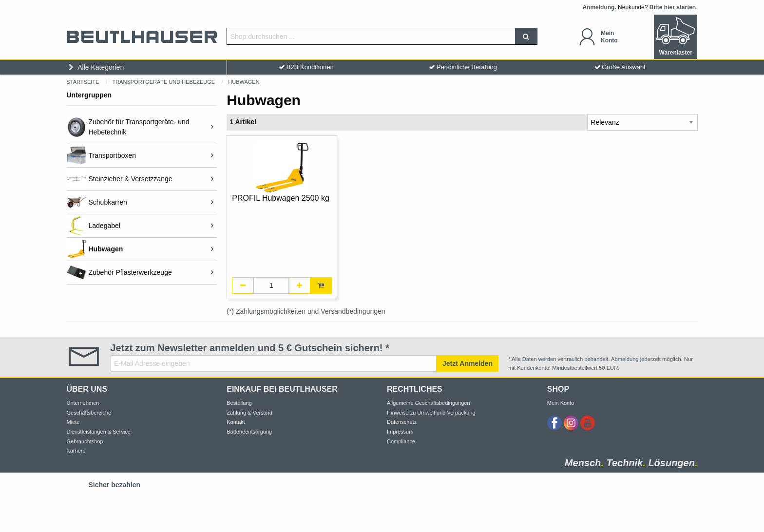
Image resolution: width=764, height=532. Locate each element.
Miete (73, 422)
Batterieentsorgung (249, 432)
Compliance (401, 441)
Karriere (76, 451)
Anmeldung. (599, 7)
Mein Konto (561, 403)
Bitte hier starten (673, 7)
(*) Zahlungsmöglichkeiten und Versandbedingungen (306, 311)
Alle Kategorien (95, 67)
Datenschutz (402, 422)
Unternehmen (83, 403)
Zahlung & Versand (249, 413)
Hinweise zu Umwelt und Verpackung (431, 413)
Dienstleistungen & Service (99, 432)
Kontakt (236, 422)
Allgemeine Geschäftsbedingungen (429, 403)
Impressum (400, 432)
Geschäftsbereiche (89, 413)
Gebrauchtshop (85, 441)
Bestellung (239, 403)
